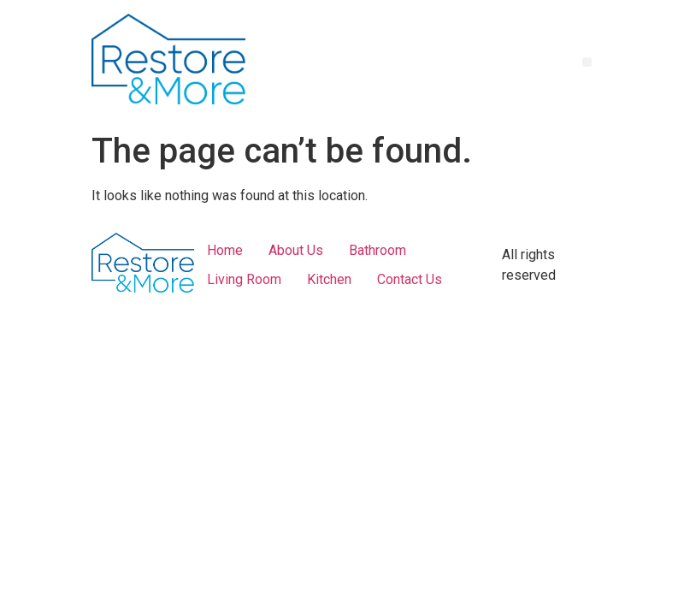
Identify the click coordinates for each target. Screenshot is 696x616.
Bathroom (377, 250)
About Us (296, 250)
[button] (587, 62)
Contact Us (410, 279)
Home (225, 250)
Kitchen (329, 279)
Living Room (244, 279)
